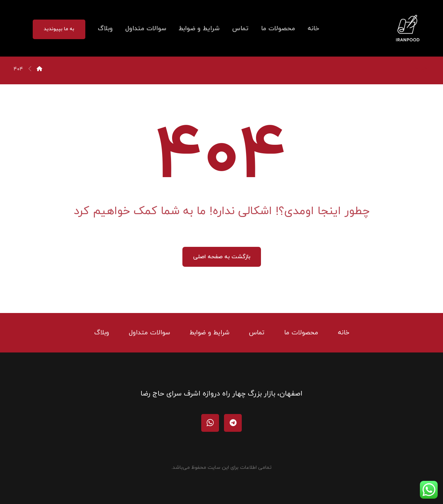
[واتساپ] (210, 423)
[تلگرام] (233, 423)
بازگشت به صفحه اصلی (222, 257)
